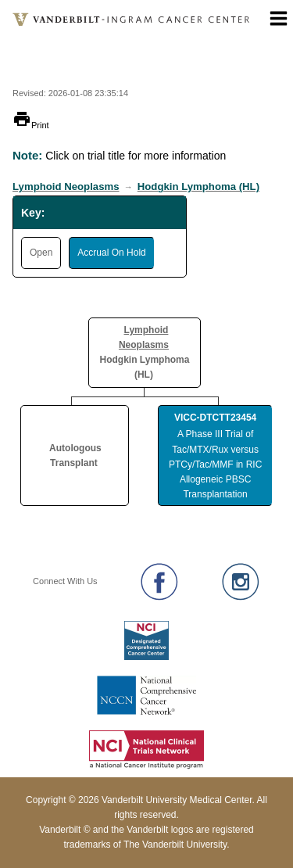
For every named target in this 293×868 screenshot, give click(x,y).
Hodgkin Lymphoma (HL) (198, 187)
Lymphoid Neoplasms (66, 187)
